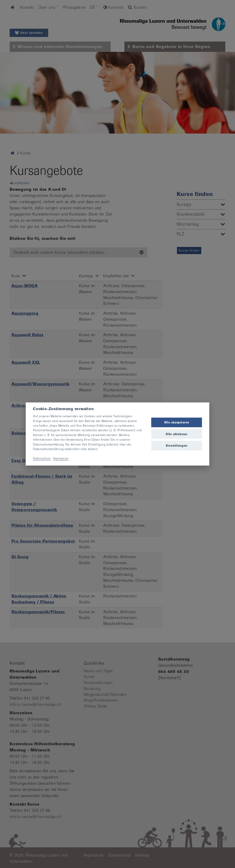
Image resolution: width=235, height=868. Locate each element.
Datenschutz (42, 458)
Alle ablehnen (177, 434)
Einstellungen (177, 445)
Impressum (61, 458)
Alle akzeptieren (177, 422)
